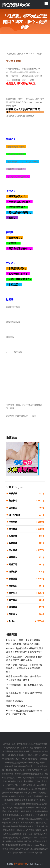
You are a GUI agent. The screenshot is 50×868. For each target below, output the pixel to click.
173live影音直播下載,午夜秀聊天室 (18, 766)
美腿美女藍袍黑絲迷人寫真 (19, 706)
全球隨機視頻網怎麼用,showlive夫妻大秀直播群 (25, 763)
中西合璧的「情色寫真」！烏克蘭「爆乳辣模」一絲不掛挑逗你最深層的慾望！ (24, 668)
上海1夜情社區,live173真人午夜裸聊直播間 (29, 744)
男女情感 (26, 529)
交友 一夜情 (28, 834)
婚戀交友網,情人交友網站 (37, 804)
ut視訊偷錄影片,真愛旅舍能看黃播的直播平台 (26, 798)
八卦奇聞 (26, 536)
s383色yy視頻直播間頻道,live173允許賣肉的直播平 (25, 757)
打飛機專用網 (9, 789)
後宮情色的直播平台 (34, 770)
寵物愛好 (26, 586)
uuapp (36, 845)
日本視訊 (7, 744)
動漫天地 (26, 565)
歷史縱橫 (26, 550)
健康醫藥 (26, 607)
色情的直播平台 (19, 853)
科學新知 (26, 557)
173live (37, 781)
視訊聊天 (26, 614)
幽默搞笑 (26, 543)
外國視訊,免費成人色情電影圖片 (34, 823)
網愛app (43, 759)
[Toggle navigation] (46, 4)
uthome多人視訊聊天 (25, 778)
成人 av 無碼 (14, 823)
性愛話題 (26, 522)
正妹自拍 (26, 508)
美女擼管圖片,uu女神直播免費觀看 (29, 774)
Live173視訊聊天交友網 (19, 849)
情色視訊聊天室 (20, 864)
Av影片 (26, 621)
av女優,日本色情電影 (34, 796)
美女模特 (26, 501)
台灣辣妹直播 (27, 785)
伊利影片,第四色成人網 (15, 770)
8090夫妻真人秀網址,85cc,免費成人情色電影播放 (25, 809)
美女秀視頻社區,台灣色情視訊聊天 (17, 751)
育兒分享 (26, 593)
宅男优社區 (28, 781)
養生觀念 (26, 600)
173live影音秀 (22, 789)
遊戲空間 (26, 572)
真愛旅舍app (28, 838)
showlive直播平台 (34, 853)
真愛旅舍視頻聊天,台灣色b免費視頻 (26, 755)
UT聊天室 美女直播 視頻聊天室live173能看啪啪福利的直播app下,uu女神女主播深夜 (25, 793)
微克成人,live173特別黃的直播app (24, 802)
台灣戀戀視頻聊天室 (23, 841)
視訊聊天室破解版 (15, 701)
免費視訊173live (13, 785)
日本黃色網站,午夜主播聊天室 (16, 748)
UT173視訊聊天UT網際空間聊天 (19, 845)
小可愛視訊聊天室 (17, 796)
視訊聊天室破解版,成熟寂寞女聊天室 (18, 826)
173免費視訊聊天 (15, 781)
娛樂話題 (26, 579)
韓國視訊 (11, 778)
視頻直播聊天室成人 (38, 748)
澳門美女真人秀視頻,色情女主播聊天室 (19, 808)
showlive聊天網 (40, 785)
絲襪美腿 (26, 494)
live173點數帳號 (28, 815)
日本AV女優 (26, 515)
